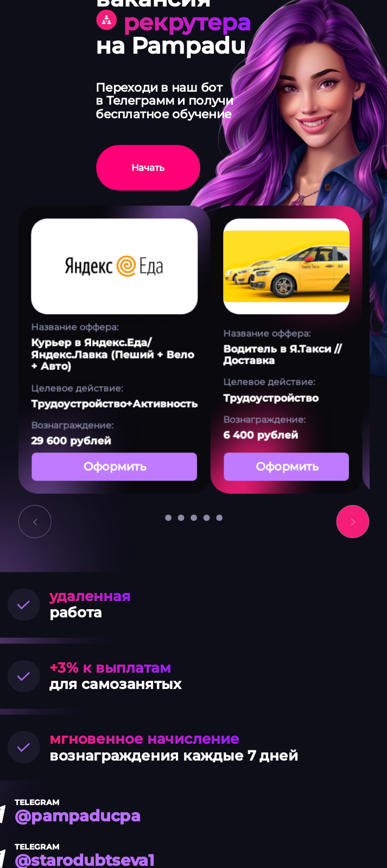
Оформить (114, 467)
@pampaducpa (78, 816)
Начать (148, 168)
